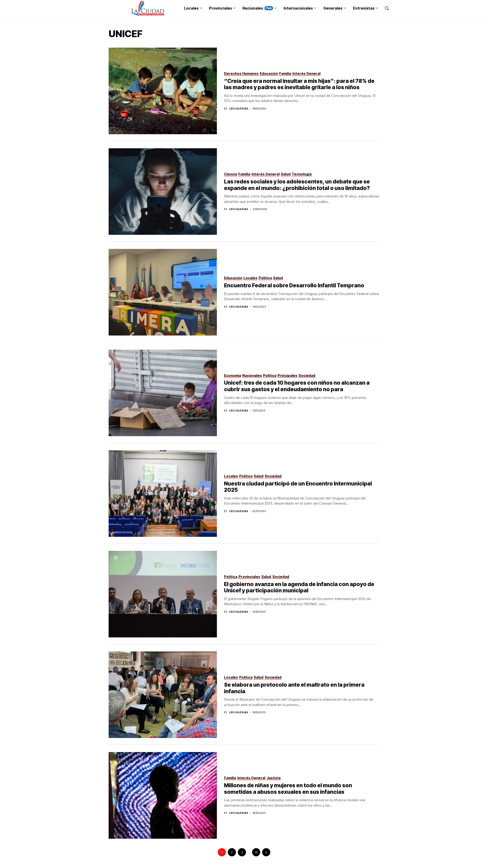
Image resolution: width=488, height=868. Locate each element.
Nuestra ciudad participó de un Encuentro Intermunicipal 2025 (298, 487)
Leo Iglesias (239, 109)
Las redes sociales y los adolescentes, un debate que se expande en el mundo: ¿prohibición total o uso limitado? (297, 185)
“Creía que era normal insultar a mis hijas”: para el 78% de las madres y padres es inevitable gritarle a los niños (299, 84)
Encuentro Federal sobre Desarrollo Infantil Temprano (294, 285)
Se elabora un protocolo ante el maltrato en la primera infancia (294, 688)
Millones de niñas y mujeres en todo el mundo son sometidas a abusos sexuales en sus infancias (288, 789)
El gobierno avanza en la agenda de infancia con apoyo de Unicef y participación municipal (299, 587)
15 (256, 852)
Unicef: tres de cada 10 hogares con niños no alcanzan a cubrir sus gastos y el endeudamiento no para (297, 386)
